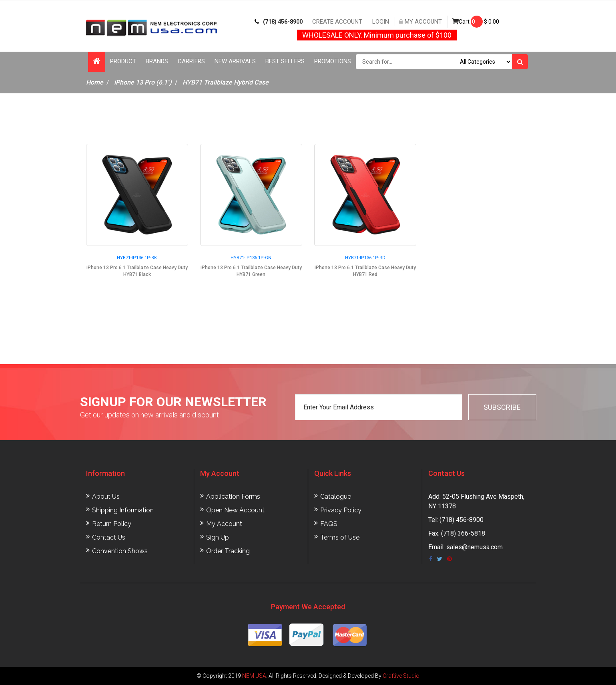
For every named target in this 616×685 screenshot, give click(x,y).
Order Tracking (228, 551)
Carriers (191, 61)
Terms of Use (340, 537)
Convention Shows (120, 551)
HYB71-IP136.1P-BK (137, 258)
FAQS (329, 524)
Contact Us (109, 537)
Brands (157, 61)
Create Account (337, 22)
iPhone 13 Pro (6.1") (143, 82)
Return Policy (112, 524)
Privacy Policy (341, 510)
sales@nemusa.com (475, 547)
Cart (476, 22)
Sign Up (218, 537)
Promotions (333, 61)
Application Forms (233, 497)
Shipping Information (123, 510)
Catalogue (336, 497)
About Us (106, 497)
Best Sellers (285, 61)
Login (381, 22)
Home (95, 82)
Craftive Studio (401, 676)
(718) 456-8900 (279, 22)
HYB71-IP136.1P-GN (251, 258)
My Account (420, 22)
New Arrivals (235, 61)
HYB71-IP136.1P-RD (365, 258)
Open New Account (235, 510)
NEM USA (254, 676)
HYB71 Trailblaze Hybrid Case (226, 82)
